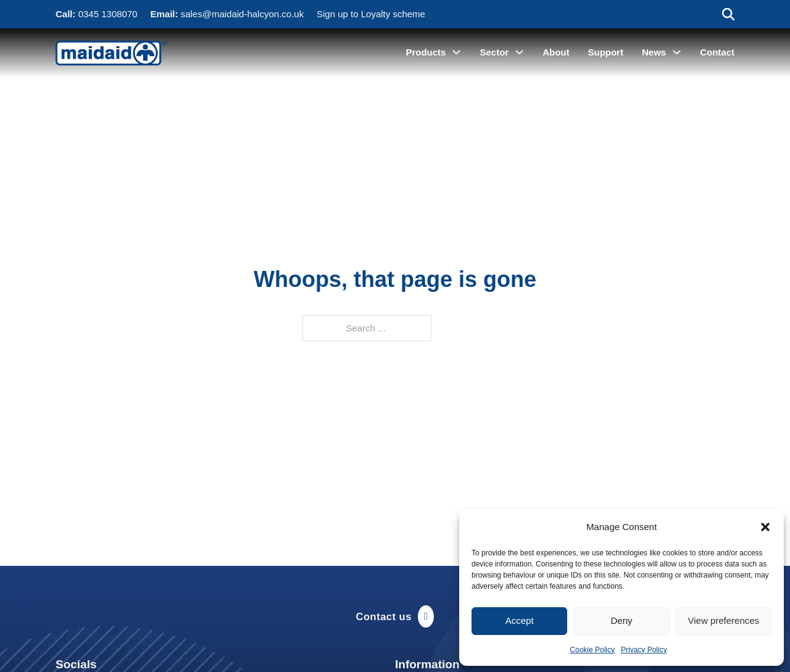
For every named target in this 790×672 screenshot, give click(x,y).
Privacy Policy (644, 650)
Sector (494, 52)
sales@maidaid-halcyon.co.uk (243, 14)
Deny (621, 620)
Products (426, 52)
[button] (765, 527)
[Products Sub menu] (456, 52)
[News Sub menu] (677, 52)
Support (605, 52)
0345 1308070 (108, 14)
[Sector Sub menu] (519, 52)
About (556, 52)
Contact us (395, 617)
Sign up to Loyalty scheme (371, 14)
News (654, 52)
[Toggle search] (728, 14)
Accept (520, 620)
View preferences (724, 620)
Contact (717, 52)
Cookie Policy (592, 650)
